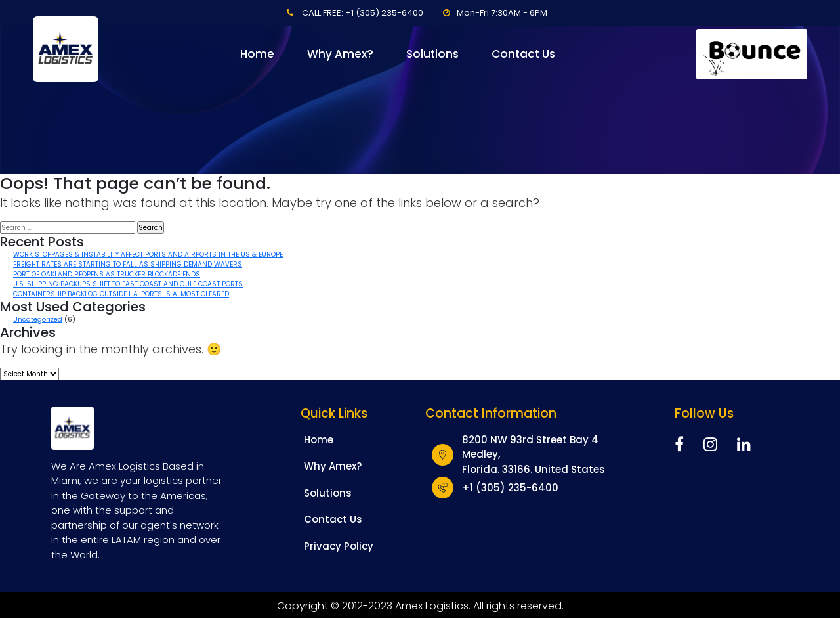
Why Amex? (340, 54)
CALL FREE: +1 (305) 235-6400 (363, 13)
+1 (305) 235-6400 (510, 488)
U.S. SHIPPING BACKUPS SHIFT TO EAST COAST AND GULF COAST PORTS (128, 284)
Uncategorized (38, 320)
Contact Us (523, 54)
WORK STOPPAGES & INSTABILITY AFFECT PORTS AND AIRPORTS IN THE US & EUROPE (148, 254)
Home (257, 54)
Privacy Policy (339, 546)
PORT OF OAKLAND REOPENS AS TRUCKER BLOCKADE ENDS (107, 274)
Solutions (432, 54)
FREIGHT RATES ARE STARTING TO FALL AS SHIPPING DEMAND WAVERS (128, 264)
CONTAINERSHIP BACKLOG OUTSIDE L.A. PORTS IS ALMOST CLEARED (121, 294)
